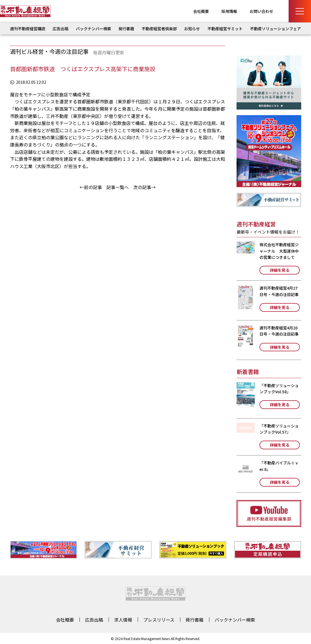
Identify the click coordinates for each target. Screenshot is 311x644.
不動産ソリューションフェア (275, 29)
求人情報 (123, 620)
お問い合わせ (261, 11)
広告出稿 (60, 29)
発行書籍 (126, 29)
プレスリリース (159, 620)
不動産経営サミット (225, 29)
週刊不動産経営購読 (28, 29)
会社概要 (201, 11)
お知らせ (192, 29)
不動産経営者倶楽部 (159, 29)
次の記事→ (144, 187)
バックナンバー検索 (93, 29)
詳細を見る (280, 270)
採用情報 (229, 11)
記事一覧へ (118, 187)
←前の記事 (91, 187)
